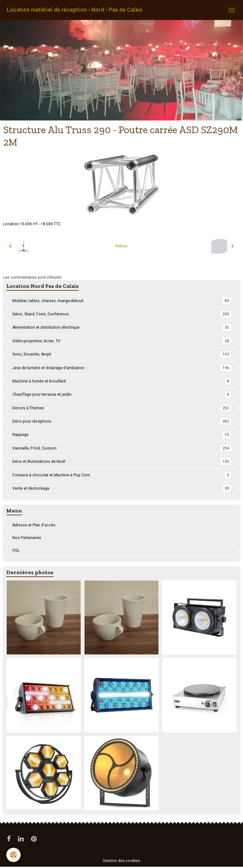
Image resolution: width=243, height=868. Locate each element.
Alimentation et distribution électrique (122, 327)
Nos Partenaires (27, 538)
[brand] (75, 10)
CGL (16, 550)
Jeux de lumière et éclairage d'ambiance (122, 368)
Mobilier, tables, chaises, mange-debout (122, 301)
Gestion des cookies (121, 861)
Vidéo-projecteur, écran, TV (122, 341)
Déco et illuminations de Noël (122, 462)
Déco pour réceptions (122, 421)
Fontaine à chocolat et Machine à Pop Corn (122, 475)
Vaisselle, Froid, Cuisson (122, 448)
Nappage (122, 435)
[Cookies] (13, 855)
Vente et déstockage (122, 488)
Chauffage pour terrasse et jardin (122, 394)
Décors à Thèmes (122, 408)
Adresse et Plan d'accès (34, 525)
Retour (121, 246)
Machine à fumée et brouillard (122, 381)
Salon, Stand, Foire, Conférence (122, 314)
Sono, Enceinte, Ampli (122, 354)
